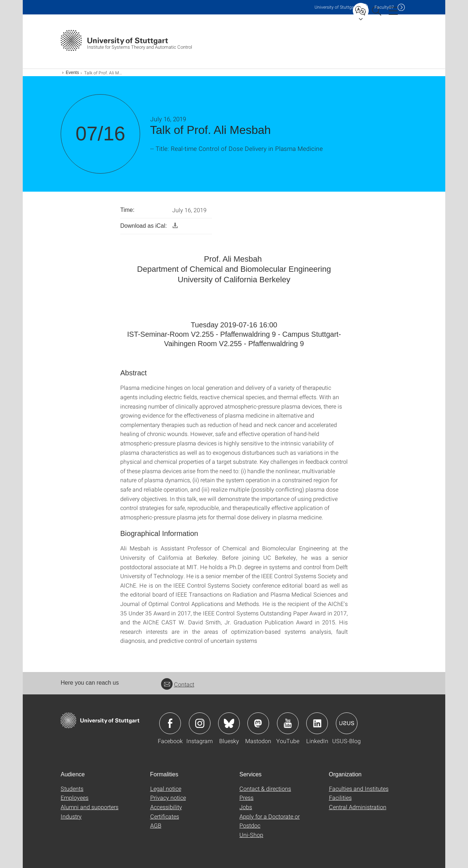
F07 (384, 7)
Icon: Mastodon (258, 723)
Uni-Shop (251, 835)
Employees (75, 797)
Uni (336, 7)
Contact (178, 684)
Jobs (246, 807)
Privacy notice (168, 797)
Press (246, 797)
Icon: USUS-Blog (347, 723)
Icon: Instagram (200, 723)
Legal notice (166, 788)
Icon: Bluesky (229, 723)
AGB (156, 825)
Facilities (340, 797)
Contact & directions (265, 788)
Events (72, 73)
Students (72, 788)
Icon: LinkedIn (317, 723)
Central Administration (358, 807)
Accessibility (166, 807)
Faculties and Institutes (359, 788)
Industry (71, 816)
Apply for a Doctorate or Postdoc (270, 821)
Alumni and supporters (90, 807)
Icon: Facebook (170, 723)
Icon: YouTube (288, 723)
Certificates (165, 816)
